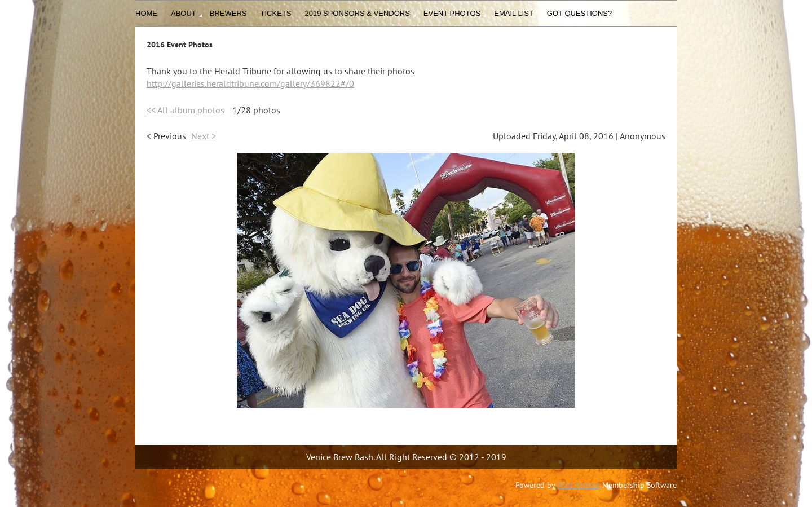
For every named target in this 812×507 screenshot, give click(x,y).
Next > (204, 136)
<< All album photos (186, 110)
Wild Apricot (579, 485)
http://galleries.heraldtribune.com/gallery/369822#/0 (250, 83)
